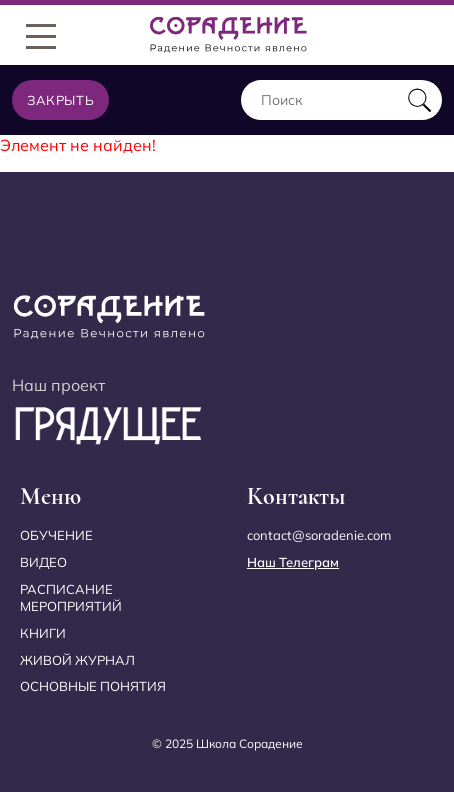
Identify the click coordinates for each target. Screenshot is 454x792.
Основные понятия (93, 686)
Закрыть (60, 100)
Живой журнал (77, 660)
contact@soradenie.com (319, 535)
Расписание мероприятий (71, 597)
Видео (43, 562)
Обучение (56, 535)
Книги (43, 633)
